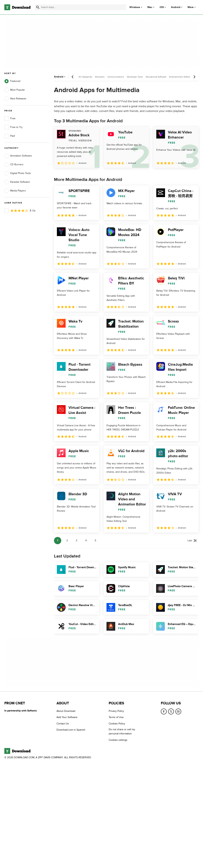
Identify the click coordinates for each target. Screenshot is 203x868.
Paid (10, 136)
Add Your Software (67, 717)
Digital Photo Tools (18, 173)
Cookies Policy (117, 724)
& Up (20, 211)
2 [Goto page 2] (67, 540)
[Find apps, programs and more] (81, 7)
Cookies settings (118, 740)
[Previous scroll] (73, 77)
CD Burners (14, 165)
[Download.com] (17, 7)
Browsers (100, 77)
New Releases (15, 99)
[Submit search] (38, 7)
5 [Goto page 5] (95, 540)
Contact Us (63, 724)
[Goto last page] (192, 541)
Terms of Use (116, 717)
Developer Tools (135, 77)
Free (10, 118)
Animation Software (18, 156)
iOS (162, 7)
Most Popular (15, 90)
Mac (150, 7)
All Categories (85, 77)
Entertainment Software (181, 77)
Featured (12, 81)
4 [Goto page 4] (86, 540)
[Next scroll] (194, 77)
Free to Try (13, 127)
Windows (135, 7)
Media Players (15, 191)
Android (176, 7)
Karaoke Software (17, 182)
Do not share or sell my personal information (122, 731)
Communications (116, 77)
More (192, 7)
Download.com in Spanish (71, 730)
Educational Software (156, 77)
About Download (66, 711)
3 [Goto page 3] (77, 540)
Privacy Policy (116, 711)
